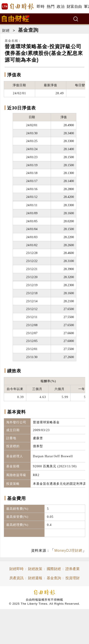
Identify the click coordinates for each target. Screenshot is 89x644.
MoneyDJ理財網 (68, 551)
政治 (61, 7)
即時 (41, 7)
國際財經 (54, 569)
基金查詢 (28, 30)
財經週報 (35, 578)
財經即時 (16, 569)
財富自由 (74, 7)
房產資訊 (16, 578)
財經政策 (35, 569)
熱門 (51, 7)
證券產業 (73, 569)
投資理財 (73, 578)
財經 (6, 30)
